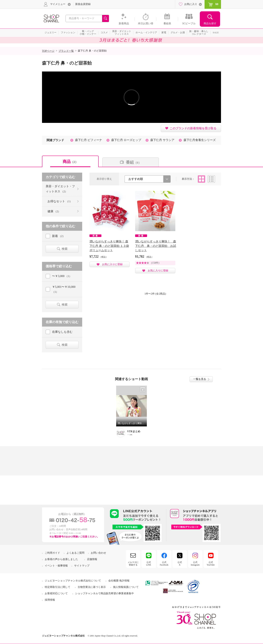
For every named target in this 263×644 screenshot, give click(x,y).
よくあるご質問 (75, 553)
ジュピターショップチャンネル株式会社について (73, 581)
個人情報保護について (126, 587)
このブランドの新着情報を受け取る (193, 128)
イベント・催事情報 (56, 566)
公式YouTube (211, 564)
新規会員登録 (83, 4)
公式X (180, 564)
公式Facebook (164, 564)
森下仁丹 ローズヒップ (126, 140)
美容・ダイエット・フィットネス (60, 189)
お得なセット (60, 201)
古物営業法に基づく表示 (92, 587)
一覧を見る (200, 379)
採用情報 (50, 600)
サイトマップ (82, 566)
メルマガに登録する (133, 564)
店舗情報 (92, 559)
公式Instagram (195, 564)
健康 (54, 211)
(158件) (155, 263)
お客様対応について (56, 593)
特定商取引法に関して (58, 587)
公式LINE (149, 564)
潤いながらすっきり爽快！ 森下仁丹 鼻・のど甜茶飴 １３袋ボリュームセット (109, 246)
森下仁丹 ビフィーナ (89, 140)
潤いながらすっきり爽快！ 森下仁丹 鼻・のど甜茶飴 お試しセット (156, 246)
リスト (211, 179)
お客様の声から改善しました (61, 559)
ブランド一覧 (66, 51)
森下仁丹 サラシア (162, 140)
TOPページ (48, 51)
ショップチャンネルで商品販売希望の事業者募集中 (104, 593)
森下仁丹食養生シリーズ (200, 140)
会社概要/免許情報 (119, 581)
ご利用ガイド (52, 553)
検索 (65, 249)
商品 (70, 162)
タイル (201, 179)
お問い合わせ (98, 553)
